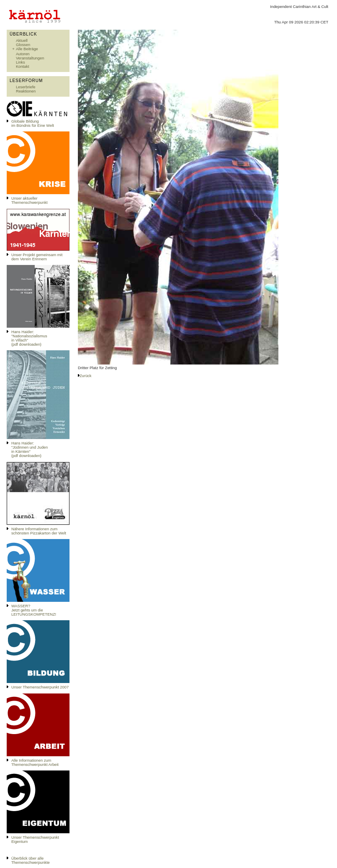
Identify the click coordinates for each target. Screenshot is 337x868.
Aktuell (22, 41)
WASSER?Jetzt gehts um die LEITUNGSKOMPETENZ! (34, 610)
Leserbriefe (26, 87)
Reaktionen (26, 91)
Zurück (86, 376)
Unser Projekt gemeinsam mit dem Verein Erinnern (37, 257)
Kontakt (23, 67)
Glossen (23, 45)
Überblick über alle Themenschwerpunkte (31, 860)
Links (21, 62)
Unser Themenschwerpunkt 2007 (40, 687)
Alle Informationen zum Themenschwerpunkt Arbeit (35, 763)
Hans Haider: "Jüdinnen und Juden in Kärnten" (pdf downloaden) (30, 449)
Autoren (23, 54)
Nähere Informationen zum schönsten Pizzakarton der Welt (39, 531)
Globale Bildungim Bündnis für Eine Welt (33, 123)
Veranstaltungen (30, 58)
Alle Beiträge (27, 49)
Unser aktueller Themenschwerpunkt (30, 200)
